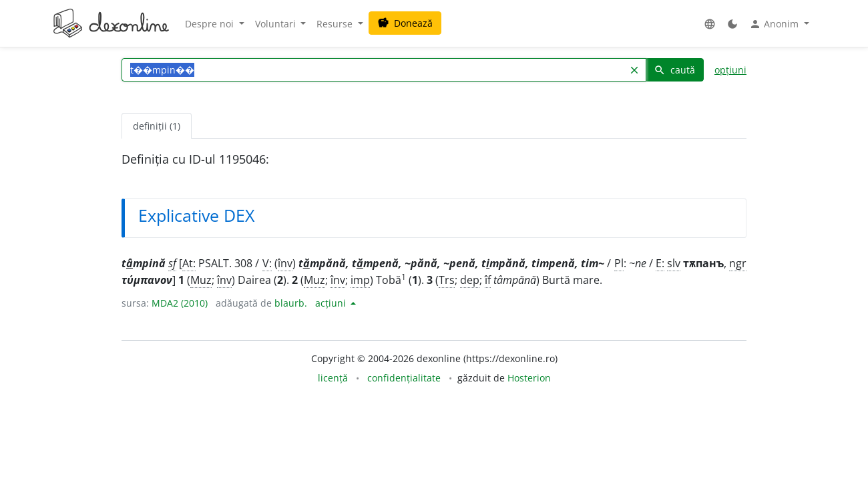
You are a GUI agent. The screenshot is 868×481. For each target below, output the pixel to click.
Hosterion (529, 378)
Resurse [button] (336, 24)
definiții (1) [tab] (157, 126)
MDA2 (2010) (180, 303)
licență (333, 378)
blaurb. (291, 303)
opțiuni (730, 70)
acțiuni (332, 303)
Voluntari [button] (277, 24)
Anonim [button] (775, 24)
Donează (405, 23)
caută (674, 70)
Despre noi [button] (211, 24)
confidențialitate (404, 378)
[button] (710, 24)
